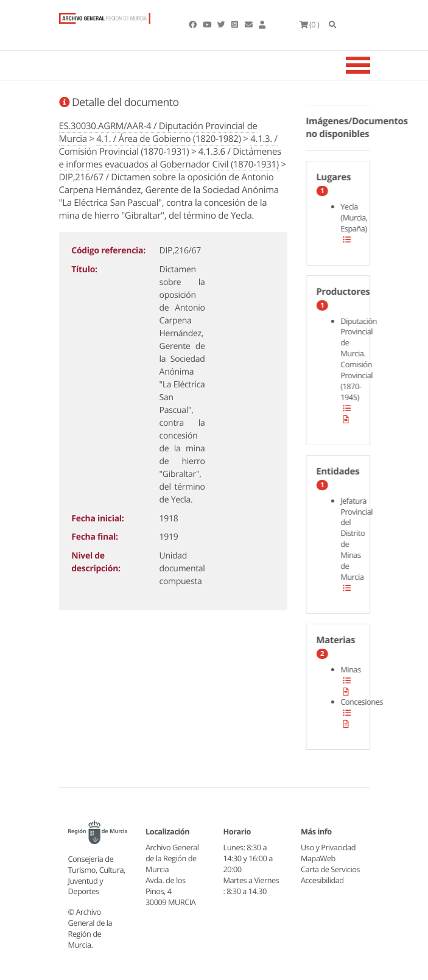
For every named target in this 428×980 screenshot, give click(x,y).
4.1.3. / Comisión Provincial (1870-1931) (168, 145)
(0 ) (310, 24)
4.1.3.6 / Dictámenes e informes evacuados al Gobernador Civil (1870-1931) (170, 158)
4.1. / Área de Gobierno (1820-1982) (168, 139)
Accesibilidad (322, 880)
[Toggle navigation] (373, 65)
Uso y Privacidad (328, 847)
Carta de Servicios (330, 869)
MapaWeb (318, 858)
